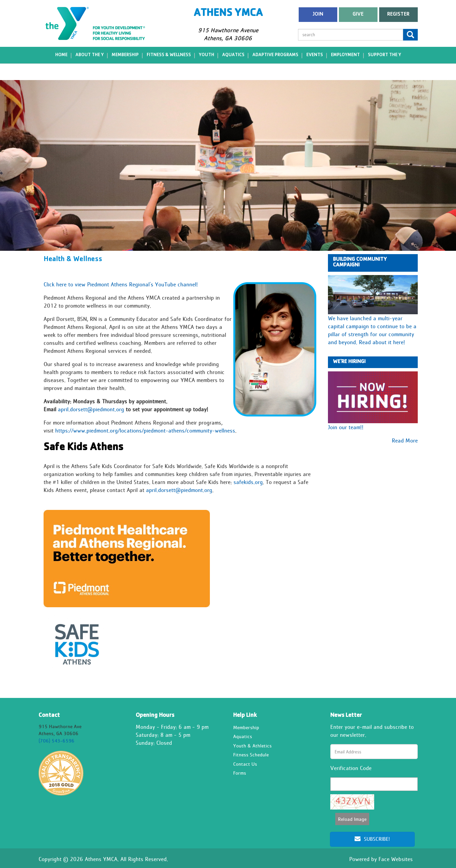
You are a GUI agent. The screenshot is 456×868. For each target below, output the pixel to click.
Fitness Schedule (251, 755)
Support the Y (384, 55)
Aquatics (233, 55)
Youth (207, 55)
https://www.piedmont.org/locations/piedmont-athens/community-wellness (145, 431)
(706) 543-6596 (57, 741)
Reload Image (352, 819)
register (398, 15)
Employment (345, 55)
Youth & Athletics (252, 746)
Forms (240, 773)
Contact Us (245, 764)
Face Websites (396, 859)
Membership (125, 55)
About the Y (90, 55)
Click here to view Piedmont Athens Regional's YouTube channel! (121, 284)
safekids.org (248, 482)
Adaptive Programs (275, 55)
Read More (405, 440)
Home (61, 55)
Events (315, 55)
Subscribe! (372, 839)
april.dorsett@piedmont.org (91, 409)
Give (358, 15)
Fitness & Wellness (169, 55)
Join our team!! (346, 427)
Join (318, 15)
